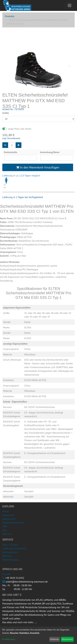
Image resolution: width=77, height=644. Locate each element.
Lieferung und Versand (14, 548)
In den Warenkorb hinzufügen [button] (38, 167)
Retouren (7, 556)
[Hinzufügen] (19, 145)
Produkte (10, 16)
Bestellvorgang (10, 560)
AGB (5, 526)
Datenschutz (9, 519)
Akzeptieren (67, 639)
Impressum (8, 515)
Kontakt (6, 574)
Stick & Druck (10, 545)
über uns (7, 534)
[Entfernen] (5, 145)
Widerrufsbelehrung (13, 523)
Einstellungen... (9, 639)
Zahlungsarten (10, 552)
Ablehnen (54, 639)
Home (5, 511)
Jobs (5, 530)
